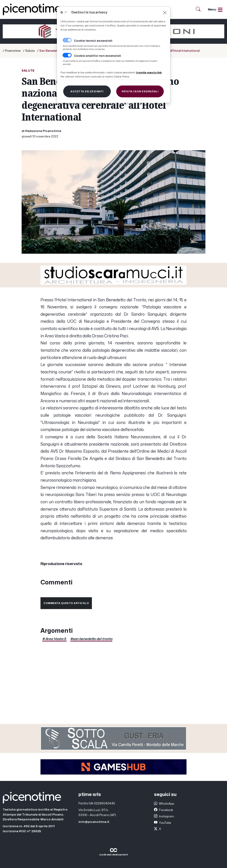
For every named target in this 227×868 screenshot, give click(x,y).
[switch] (67, 55)
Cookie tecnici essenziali (93, 41)
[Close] (165, 13)
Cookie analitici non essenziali (97, 56)
